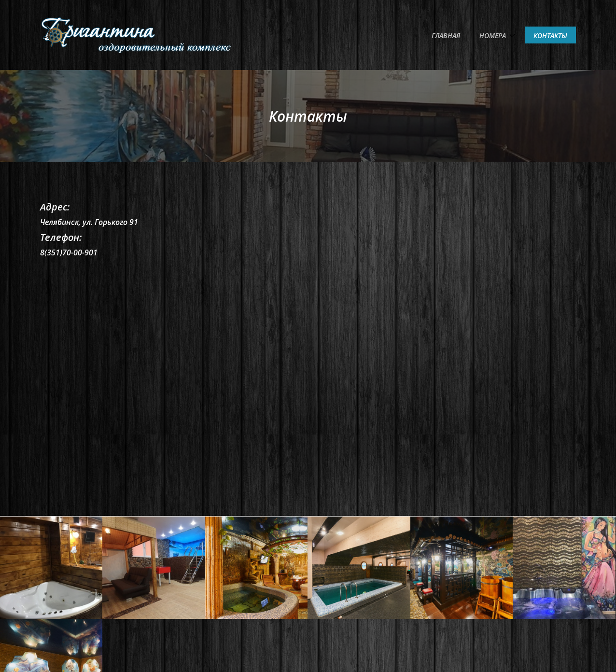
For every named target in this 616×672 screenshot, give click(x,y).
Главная (446, 35)
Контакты (550, 35)
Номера (493, 35)
